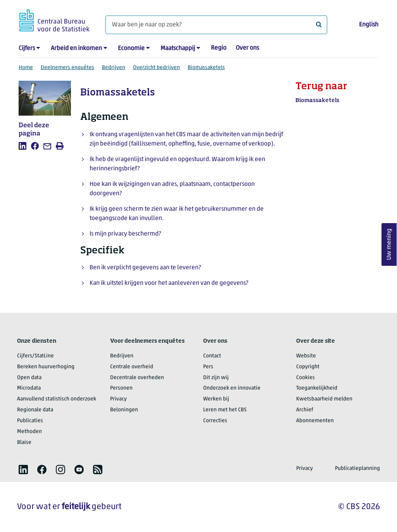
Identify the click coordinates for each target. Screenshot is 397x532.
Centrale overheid (132, 367)
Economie (131, 49)
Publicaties (30, 421)
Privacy (118, 399)
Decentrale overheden (137, 378)
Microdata (29, 388)
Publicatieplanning (357, 469)
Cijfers (27, 49)
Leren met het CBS (225, 410)
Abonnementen (315, 421)
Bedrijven (114, 68)
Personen (121, 388)
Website (306, 356)
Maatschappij (178, 49)
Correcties (215, 421)
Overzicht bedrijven (156, 68)
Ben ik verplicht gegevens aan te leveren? (145, 268)
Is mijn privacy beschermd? (125, 234)
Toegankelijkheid (317, 388)
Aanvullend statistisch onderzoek (57, 399)
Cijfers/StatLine (35, 356)
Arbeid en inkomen (76, 49)
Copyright (308, 367)
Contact (212, 356)
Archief (305, 410)
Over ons (247, 48)
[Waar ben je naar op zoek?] (216, 25)
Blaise (24, 443)
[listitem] (22, 146)
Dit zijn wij (216, 378)
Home (26, 68)
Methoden (29, 432)
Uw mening (389, 244)
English (369, 25)
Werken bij (216, 399)
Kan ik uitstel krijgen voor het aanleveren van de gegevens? (169, 283)
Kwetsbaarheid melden (324, 399)
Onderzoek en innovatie (232, 388)
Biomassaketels (206, 68)
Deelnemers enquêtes (67, 68)
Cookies (306, 378)
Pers (208, 367)
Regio (219, 48)
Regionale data (35, 410)
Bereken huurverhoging (46, 367)
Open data (29, 378)
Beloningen (124, 410)
